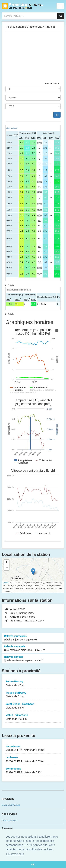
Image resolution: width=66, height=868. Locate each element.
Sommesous (33, 771)
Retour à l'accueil (22, 6)
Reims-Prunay (33, 683)
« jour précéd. (12, 128)
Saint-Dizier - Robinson (33, 706)
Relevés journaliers (33, 638)
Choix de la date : (52, 84)
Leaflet (6, 583)
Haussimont (33, 748)
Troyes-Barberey (33, 695)
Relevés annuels (33, 659)
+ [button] (7, 562)
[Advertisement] (33, 57)
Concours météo (10, 821)
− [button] (7, 568)
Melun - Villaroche (33, 717)
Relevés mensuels (33, 648)
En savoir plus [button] (15, 854)
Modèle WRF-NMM (11, 805)
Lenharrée (33, 759)
